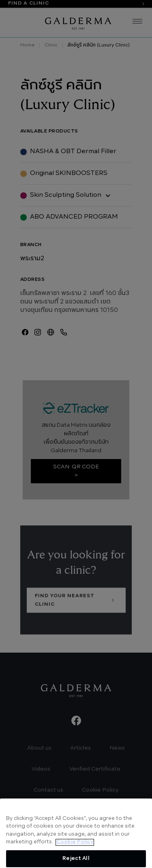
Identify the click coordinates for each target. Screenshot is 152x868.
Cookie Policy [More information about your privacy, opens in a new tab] (75, 850)
